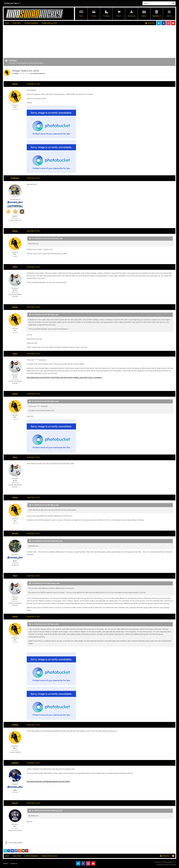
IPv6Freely (15, 178)
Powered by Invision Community (166, 865)
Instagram (168, 23)
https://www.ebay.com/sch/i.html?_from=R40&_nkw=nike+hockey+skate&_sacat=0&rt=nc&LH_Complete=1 (64, 377)
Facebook (164, 23)
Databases (157, 16)
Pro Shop (106, 16)
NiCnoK (15, 803)
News (81, 16)
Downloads (131, 16)
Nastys (16, 73)
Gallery (144, 16)
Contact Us (14, 864)
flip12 (15, 267)
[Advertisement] (45, 42)
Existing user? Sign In (12, 3)
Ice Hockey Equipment (38, 73)
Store (119, 16)
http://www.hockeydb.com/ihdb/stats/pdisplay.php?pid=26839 (48, 781)
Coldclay (15, 725)
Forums (94, 16)
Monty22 (15, 533)
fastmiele (15, 763)
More (169, 16)
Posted (33, 84)
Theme (6, 864)
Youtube (173, 23)
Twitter (159, 23)
